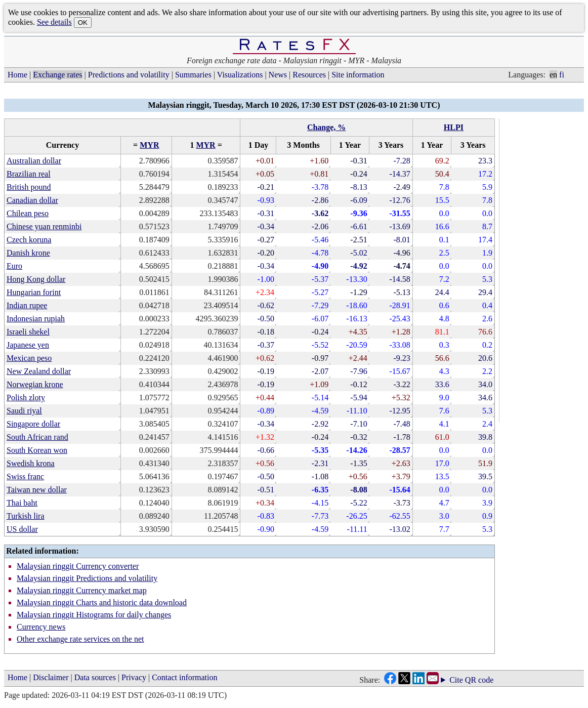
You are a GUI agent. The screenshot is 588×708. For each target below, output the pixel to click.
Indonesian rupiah (36, 319)
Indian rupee (27, 305)
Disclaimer (51, 677)
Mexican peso (29, 358)
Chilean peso (28, 213)
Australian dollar (34, 161)
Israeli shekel (28, 332)
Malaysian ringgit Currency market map (82, 590)
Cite (456, 680)
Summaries (193, 75)
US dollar (22, 529)
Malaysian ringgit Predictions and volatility (87, 578)
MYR (149, 145)
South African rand (37, 437)
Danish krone (28, 253)
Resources (309, 75)
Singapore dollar (33, 424)
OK (83, 23)
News (278, 75)
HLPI (454, 127)
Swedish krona (31, 463)
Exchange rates (57, 75)
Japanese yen (28, 345)
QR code (479, 680)
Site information (358, 75)
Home (17, 75)
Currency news (41, 627)
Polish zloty (26, 398)
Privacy (134, 677)
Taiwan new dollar (37, 490)
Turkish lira (26, 516)
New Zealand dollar (39, 371)
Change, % (326, 127)
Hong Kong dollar (36, 279)
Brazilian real (29, 174)
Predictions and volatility (129, 75)
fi (562, 75)
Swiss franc (25, 476)
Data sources (95, 677)
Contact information (184, 677)
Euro (14, 266)
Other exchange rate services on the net (80, 639)
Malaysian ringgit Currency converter (78, 566)
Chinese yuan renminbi (44, 226)
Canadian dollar (32, 200)
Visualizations (240, 75)
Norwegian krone (35, 384)
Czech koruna (29, 240)
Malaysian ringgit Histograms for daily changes (94, 615)
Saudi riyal (24, 411)
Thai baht (22, 503)
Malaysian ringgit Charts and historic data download (102, 602)
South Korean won (37, 450)
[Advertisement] (543, 270)
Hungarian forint (34, 292)
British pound (29, 187)
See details (54, 22)
